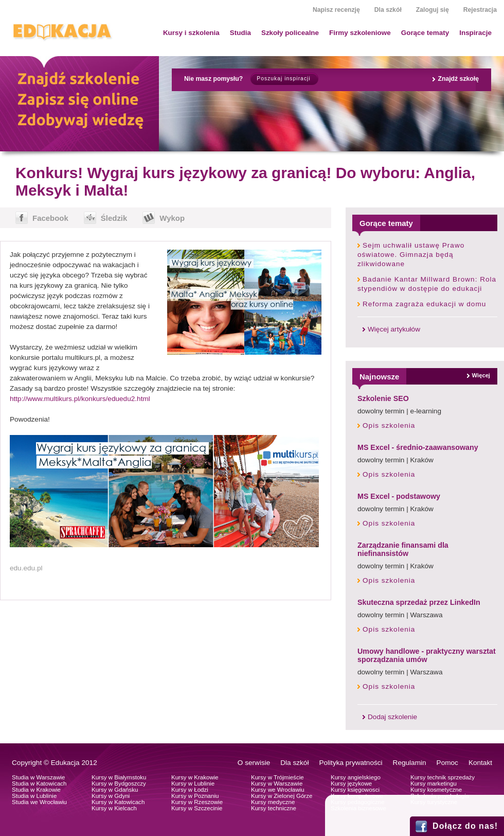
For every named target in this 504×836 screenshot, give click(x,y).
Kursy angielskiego (356, 777)
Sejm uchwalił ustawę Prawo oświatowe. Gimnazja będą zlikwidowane (411, 255)
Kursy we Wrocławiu (278, 790)
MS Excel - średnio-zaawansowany (418, 447)
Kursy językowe (351, 783)
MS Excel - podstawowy (399, 496)
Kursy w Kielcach (114, 808)
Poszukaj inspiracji (283, 79)
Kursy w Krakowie (195, 777)
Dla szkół (388, 10)
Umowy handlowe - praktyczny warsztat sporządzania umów (427, 655)
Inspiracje (475, 33)
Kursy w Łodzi (190, 790)
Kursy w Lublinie (193, 783)
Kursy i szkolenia (191, 33)
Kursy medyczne (273, 802)
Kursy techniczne (274, 808)
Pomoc (447, 763)
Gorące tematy (425, 33)
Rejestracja (480, 10)
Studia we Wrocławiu (39, 802)
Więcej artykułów (394, 329)
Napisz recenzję (336, 10)
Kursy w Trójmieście (277, 777)
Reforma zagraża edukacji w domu (424, 304)
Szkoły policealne (290, 33)
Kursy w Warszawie (277, 783)
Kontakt (480, 763)
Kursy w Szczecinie (197, 808)
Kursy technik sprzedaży (443, 777)
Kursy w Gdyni (111, 796)
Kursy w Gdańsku (115, 790)
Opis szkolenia (389, 425)
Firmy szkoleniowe (360, 33)
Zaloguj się (433, 10)
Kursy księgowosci (355, 790)
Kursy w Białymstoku (119, 777)
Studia (240, 33)
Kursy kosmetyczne (436, 790)
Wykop (172, 218)
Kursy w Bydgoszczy (119, 783)
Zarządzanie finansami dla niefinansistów (403, 549)
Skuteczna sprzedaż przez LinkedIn (419, 602)
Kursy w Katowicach (118, 802)
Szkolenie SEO (383, 398)
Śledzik (114, 218)
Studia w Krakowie (36, 790)
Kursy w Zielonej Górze (282, 796)
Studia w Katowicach (39, 783)
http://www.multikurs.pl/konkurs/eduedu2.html (80, 399)
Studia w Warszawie (39, 777)
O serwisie (254, 763)
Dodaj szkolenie (392, 717)
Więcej (481, 375)
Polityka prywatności (350, 763)
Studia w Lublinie (34, 796)
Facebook (50, 218)
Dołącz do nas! (465, 826)
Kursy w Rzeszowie (197, 802)
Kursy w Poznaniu (195, 796)
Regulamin (410, 763)
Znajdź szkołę (458, 79)
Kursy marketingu (434, 783)
